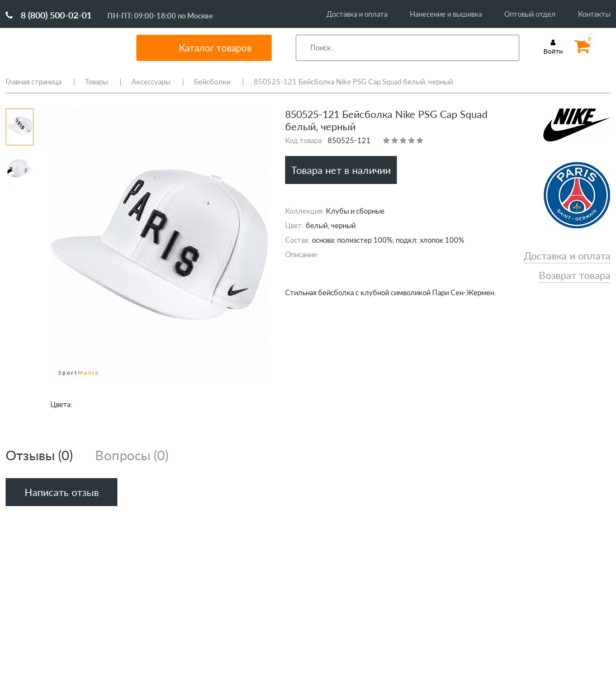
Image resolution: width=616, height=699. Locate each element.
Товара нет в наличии (341, 170)
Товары (96, 82)
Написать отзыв (62, 492)
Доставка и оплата (357, 14)
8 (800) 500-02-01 (49, 15)
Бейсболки (212, 82)
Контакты (594, 14)
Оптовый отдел (530, 14)
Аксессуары (151, 82)
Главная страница (34, 82)
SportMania (58, 48)
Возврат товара (575, 275)
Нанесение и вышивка (446, 14)
